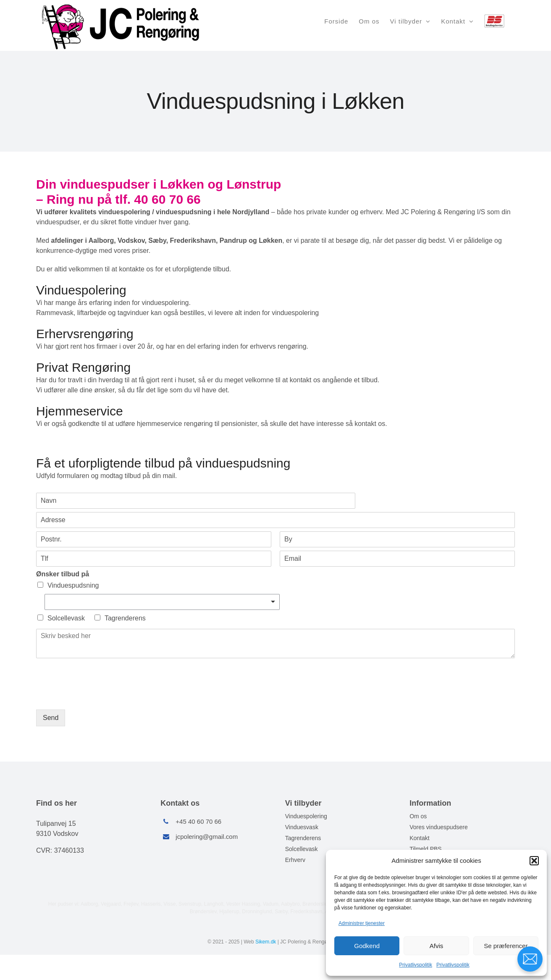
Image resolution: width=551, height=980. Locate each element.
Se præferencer (506, 946)
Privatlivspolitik (416, 965)
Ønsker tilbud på (63, 574)
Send (51, 718)
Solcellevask (66, 618)
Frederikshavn (306, 912)
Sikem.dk (266, 942)
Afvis (437, 946)
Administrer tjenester (362, 923)
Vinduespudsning (73, 585)
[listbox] (162, 602)
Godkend (367, 946)
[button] (534, 861)
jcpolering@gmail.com (207, 837)
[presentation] (100, 696)
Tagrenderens (125, 618)
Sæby (281, 912)
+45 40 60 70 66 (198, 821)
